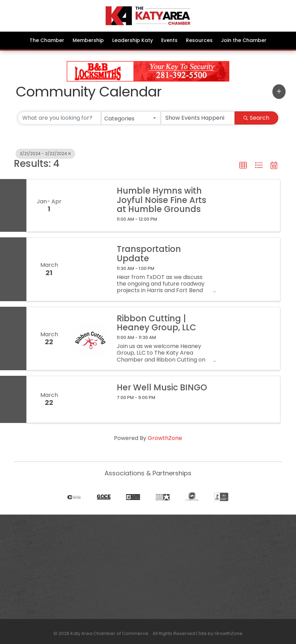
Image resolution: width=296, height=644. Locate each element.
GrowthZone (165, 438)
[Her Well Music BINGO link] (91, 399)
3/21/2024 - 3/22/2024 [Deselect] (45, 154)
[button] (279, 92)
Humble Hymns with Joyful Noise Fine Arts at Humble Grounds (162, 200)
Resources (199, 40)
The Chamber (47, 40)
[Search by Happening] (198, 118)
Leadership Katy (133, 40)
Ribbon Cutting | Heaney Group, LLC (157, 323)
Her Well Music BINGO (162, 388)
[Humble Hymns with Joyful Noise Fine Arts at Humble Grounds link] (91, 205)
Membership (88, 40)
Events (169, 40)
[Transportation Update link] (91, 269)
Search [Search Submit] (256, 118)
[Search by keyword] (59, 118)
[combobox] (131, 118)
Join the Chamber (244, 40)
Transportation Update (149, 254)
